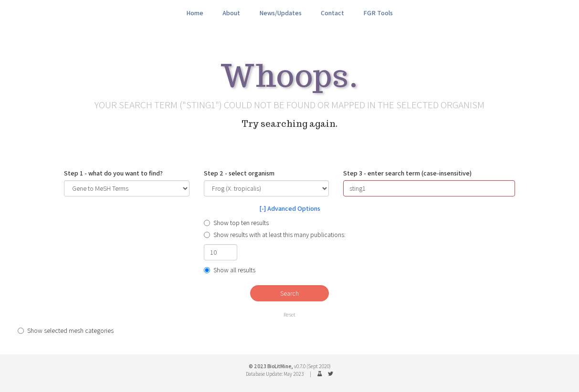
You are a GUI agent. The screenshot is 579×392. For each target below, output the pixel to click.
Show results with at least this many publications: (275, 235)
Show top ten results (236, 223)
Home (195, 13)
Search (289, 293)
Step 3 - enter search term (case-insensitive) (407, 173)
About (231, 13)
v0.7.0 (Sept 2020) (312, 366)
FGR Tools (378, 13)
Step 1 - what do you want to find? (113, 173)
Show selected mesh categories (66, 330)
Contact (332, 13)
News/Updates (280, 13)
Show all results (230, 270)
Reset (289, 315)
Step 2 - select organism (239, 173)
